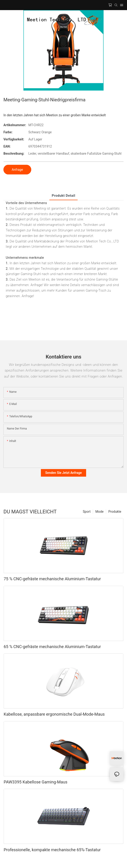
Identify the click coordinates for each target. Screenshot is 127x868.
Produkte (115, 512)
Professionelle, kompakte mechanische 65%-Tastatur (52, 850)
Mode (99, 512)
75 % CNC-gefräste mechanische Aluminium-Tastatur (52, 579)
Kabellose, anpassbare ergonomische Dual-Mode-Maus (54, 714)
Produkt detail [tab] (63, 196)
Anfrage (17, 170)
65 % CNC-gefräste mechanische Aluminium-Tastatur (52, 647)
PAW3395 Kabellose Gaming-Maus (35, 782)
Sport (87, 512)
